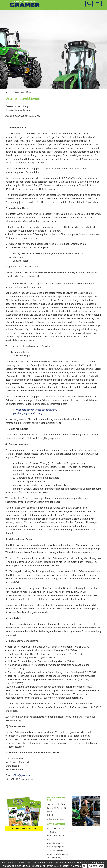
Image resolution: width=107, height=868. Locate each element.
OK (85, 866)
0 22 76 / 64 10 (59, 804)
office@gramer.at (22, 775)
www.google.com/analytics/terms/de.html (35, 410)
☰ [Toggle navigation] (98, 4)
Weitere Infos (96, 866)
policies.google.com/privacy (28, 413)
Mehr (11, 92)
